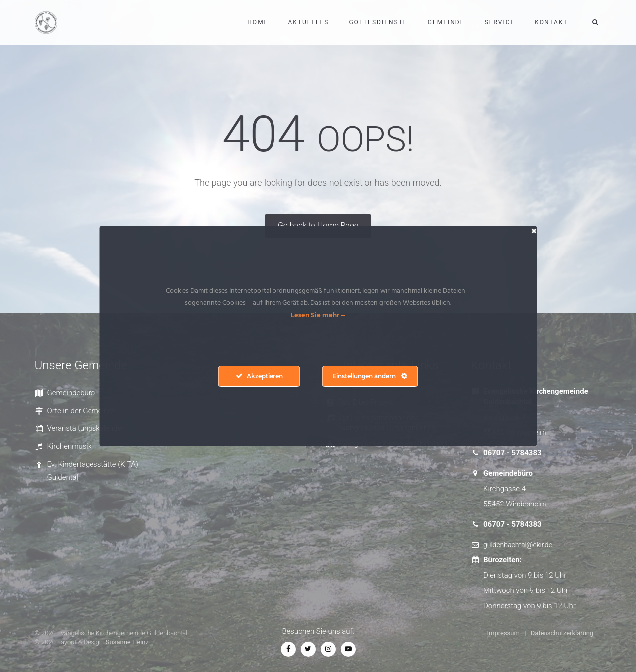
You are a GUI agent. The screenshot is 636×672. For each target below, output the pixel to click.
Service (500, 22)
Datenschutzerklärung (562, 633)
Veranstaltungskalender (86, 428)
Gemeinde (446, 22)
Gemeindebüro (71, 393)
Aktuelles (308, 22)
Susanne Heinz (127, 642)
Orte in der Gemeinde (82, 411)
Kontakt (551, 22)
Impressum (503, 633)
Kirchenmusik (70, 446)
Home (258, 22)
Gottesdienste (378, 22)
